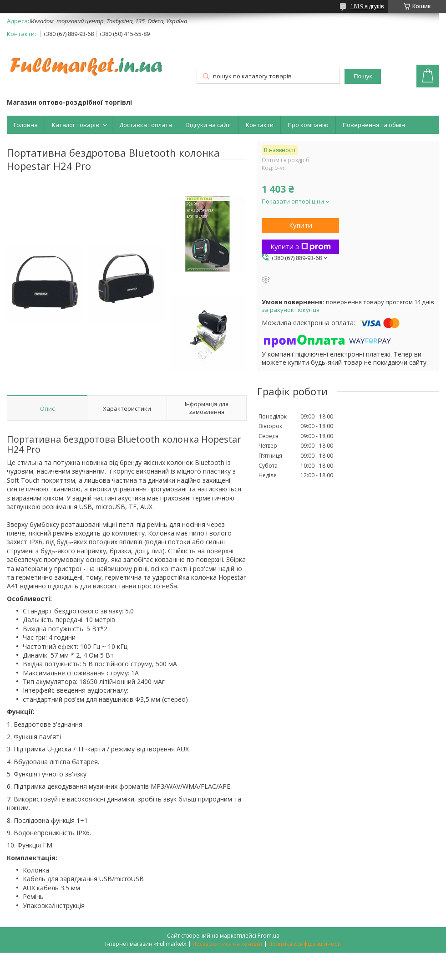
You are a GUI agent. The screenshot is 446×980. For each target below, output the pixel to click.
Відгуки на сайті (209, 125)
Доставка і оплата (146, 125)
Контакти (260, 125)
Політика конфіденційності (305, 944)
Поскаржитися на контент (228, 944)
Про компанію (308, 125)
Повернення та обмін (374, 125)
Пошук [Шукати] (363, 76)
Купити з (301, 246)
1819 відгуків (367, 6)
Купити (301, 225)
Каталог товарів (76, 125)
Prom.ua (269, 936)
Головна (26, 125)
